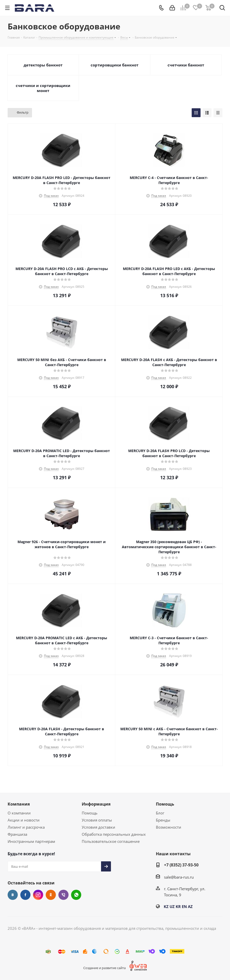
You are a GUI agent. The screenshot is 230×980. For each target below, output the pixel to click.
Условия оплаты (97, 820)
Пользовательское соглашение (111, 841)
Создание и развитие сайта (104, 968)
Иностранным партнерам (31, 841)
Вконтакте (13, 895)
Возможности (169, 827)
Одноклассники (51, 895)
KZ (166, 906)
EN (184, 906)
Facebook (25, 895)
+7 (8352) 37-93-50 (181, 865)
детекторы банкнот (43, 65)
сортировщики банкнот (114, 65)
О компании (19, 813)
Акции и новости (24, 820)
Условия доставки (98, 827)
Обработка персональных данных (114, 834)
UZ (172, 906)
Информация (96, 804)
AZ (190, 906)
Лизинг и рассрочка (26, 827)
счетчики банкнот (186, 65)
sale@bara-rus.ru (179, 877)
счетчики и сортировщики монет (43, 88)
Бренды (163, 820)
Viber (63, 895)
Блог (160, 813)
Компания (19, 804)
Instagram (38, 895)
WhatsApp (76, 895)
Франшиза (17, 834)
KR (178, 906)
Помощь (90, 813)
